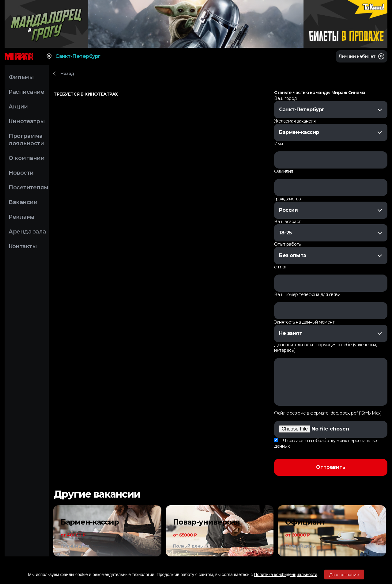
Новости (21, 173)
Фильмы (21, 77)
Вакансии (23, 202)
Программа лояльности (26, 140)
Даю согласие (344, 575)
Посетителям (28, 188)
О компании (26, 158)
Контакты (23, 246)
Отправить (331, 467)
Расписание (26, 92)
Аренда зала (27, 232)
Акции (18, 107)
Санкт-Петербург (73, 56)
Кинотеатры (27, 121)
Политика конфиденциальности (286, 575)
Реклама (21, 217)
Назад (67, 74)
